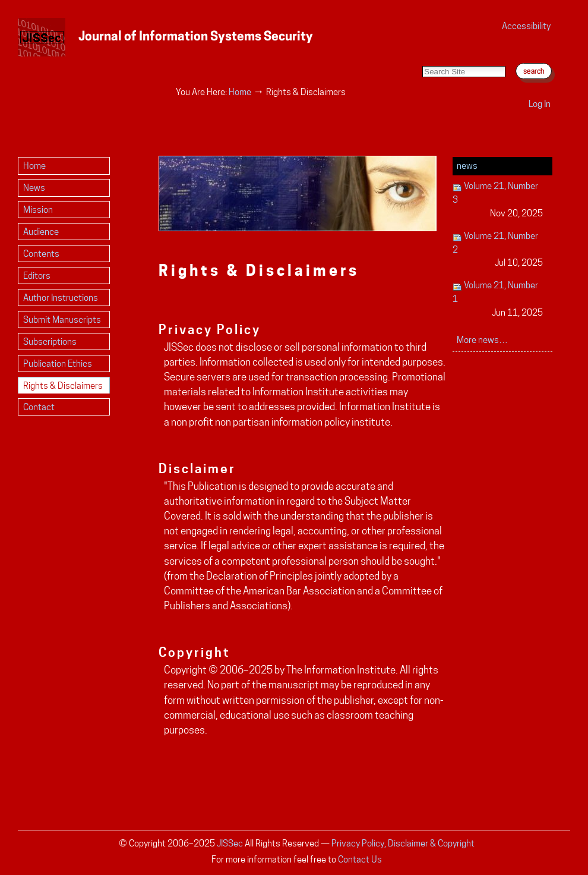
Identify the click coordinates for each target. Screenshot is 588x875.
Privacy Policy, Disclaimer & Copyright (403, 843)
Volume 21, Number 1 (498, 299)
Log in (540, 104)
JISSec (230, 843)
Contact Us (360, 859)
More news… (482, 340)
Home (240, 92)
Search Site (422, 54)
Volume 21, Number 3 (498, 200)
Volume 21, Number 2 (498, 250)
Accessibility (526, 26)
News (467, 166)
